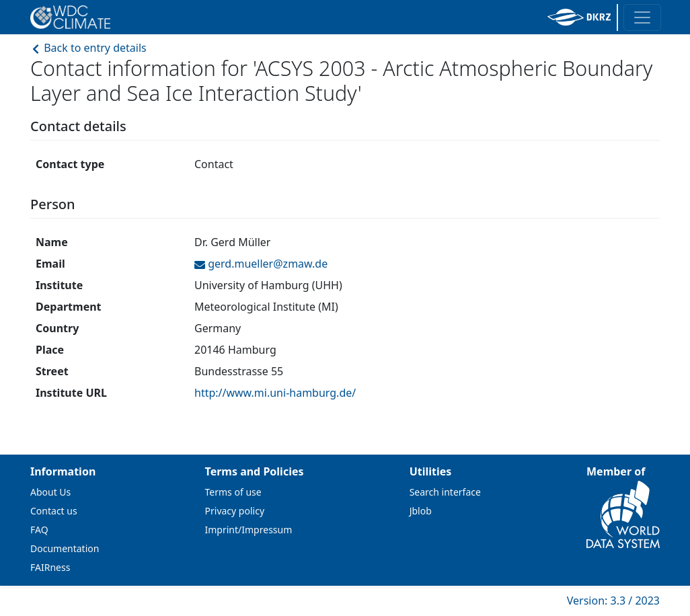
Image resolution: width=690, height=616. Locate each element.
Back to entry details (88, 48)
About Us (50, 492)
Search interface (445, 492)
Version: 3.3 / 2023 (613, 601)
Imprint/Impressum (249, 530)
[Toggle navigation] (642, 17)
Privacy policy (235, 511)
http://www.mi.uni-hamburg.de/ (275, 393)
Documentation (65, 548)
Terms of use (233, 492)
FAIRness (50, 567)
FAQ (39, 530)
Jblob (421, 511)
